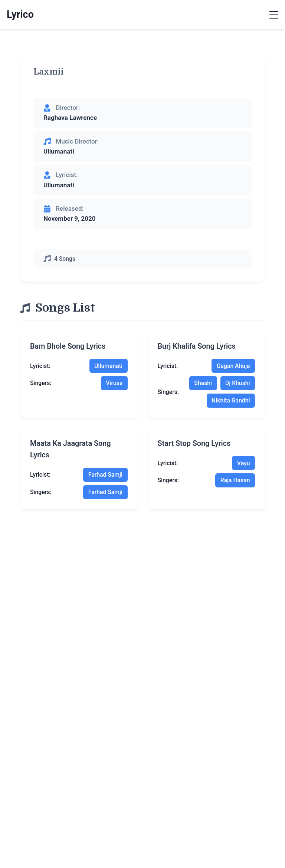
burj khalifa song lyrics (197, 346)
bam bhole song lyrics (68, 346)
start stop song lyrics (194, 443)
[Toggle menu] (274, 15)
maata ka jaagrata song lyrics (71, 449)
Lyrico (20, 14)
